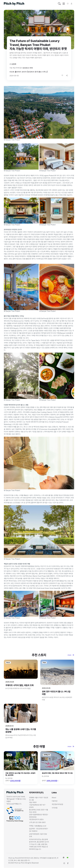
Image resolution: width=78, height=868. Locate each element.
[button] (67, 75)
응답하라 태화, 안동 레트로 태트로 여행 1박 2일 (57, 773)
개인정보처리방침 (57, 804)
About (54, 798)
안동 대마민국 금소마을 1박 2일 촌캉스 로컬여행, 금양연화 (20, 774)
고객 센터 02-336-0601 (37, 822)
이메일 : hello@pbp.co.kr (38, 826)
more (71, 655)
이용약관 (55, 801)
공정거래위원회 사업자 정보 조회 (38, 835)
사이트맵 (55, 808)
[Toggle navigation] (59, 4)
